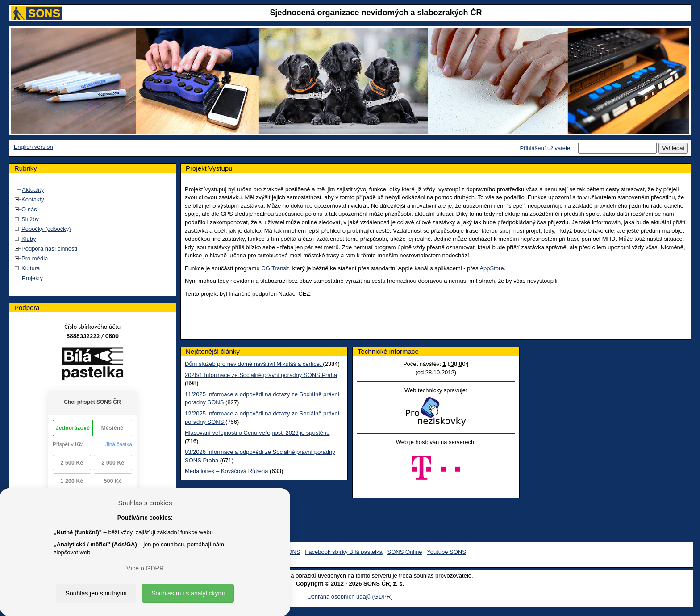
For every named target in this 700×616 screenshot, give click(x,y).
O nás (29, 209)
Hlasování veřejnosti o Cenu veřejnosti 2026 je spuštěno (257, 433)
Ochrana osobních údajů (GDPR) (350, 597)
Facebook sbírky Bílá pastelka (344, 552)
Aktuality (33, 190)
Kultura (31, 268)
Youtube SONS (446, 552)
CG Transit (275, 268)
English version (33, 147)
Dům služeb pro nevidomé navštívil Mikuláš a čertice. (254, 364)
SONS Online (405, 552)
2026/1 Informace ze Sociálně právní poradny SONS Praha (261, 375)
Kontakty (33, 199)
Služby (30, 219)
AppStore (492, 268)
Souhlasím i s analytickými (188, 593)
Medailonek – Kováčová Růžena (226, 471)
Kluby (29, 239)
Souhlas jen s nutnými (96, 593)
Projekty (32, 278)
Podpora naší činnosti (49, 249)
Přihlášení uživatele (545, 148)
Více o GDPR (145, 568)
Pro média (35, 258)
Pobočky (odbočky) (46, 229)
